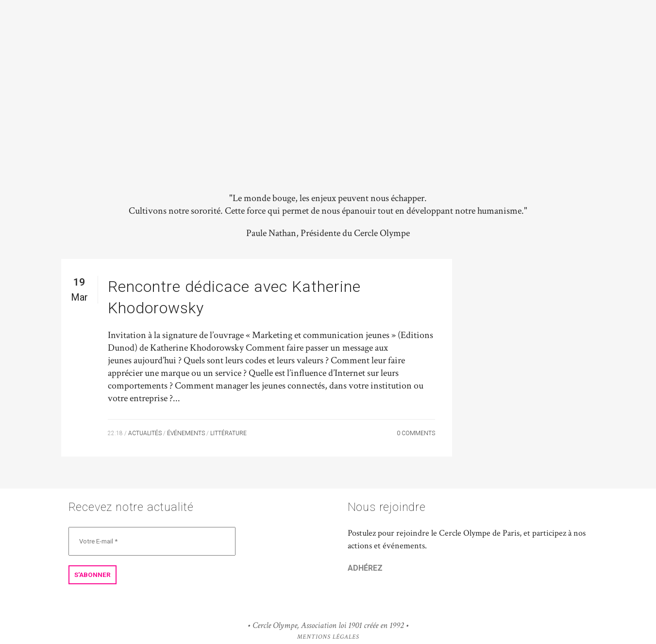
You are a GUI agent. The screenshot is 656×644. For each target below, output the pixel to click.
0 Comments (416, 433)
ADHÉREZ (365, 568)
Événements (186, 433)
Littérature (228, 433)
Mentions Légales (328, 637)
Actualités (145, 433)
